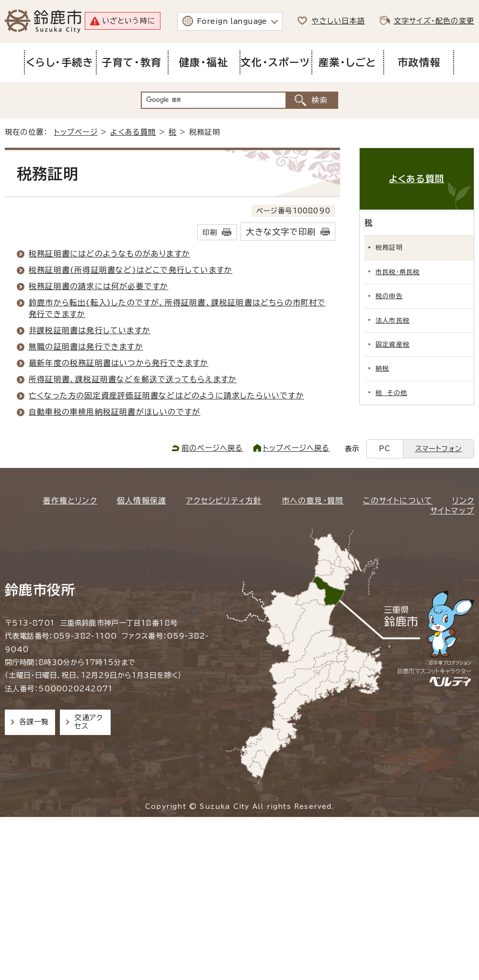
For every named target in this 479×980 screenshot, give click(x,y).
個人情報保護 (142, 501)
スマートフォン (439, 449)
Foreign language (232, 21)
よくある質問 (133, 132)
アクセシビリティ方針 (224, 501)
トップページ (76, 132)
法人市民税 (393, 321)
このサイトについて (398, 501)
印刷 (210, 232)
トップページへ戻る (297, 448)
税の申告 (389, 296)
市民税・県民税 (398, 272)
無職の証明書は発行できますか (86, 347)
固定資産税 (393, 344)
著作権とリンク (70, 501)
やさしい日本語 (338, 21)
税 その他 (391, 393)
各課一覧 (34, 722)
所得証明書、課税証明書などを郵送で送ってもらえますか (133, 379)
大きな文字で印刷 (281, 232)
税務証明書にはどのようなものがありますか (109, 254)
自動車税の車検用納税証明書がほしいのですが (114, 412)
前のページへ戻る (212, 448)
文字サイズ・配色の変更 (434, 21)
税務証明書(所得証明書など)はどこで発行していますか (131, 270)
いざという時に (129, 21)
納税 (382, 368)
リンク (463, 501)
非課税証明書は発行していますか (90, 330)
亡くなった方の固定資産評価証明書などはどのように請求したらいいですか (166, 396)
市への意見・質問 (313, 501)
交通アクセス (88, 722)
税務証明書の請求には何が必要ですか (98, 286)
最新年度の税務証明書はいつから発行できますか (119, 363)
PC (385, 449)
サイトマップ (452, 511)
